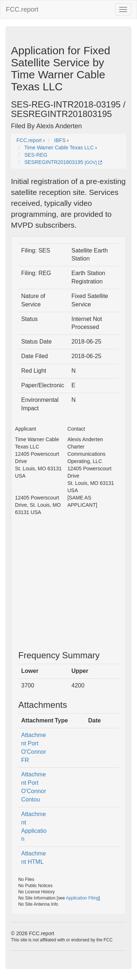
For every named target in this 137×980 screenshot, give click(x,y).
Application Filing (82, 898)
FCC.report (22, 9)
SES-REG (36, 155)
